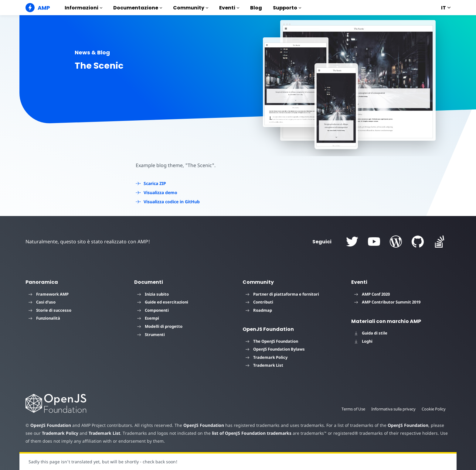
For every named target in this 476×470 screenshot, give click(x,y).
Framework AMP (49, 294)
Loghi (363, 341)
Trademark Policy (267, 357)
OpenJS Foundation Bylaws (275, 349)
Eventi (229, 8)
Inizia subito (153, 294)
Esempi (148, 318)
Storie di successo (50, 310)
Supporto (287, 8)
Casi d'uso (42, 302)
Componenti (153, 310)
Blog (256, 8)
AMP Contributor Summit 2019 (387, 302)
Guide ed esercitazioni (163, 302)
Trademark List (264, 365)
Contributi (259, 302)
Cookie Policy (433, 409)
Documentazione (138, 8)
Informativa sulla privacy (393, 409)
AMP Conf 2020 (372, 294)
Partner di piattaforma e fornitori (282, 294)
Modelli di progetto (160, 326)
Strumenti (151, 334)
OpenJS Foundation (50, 425)
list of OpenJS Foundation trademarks (240, 433)
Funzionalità (44, 318)
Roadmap (259, 310)
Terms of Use (352, 409)
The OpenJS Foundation (272, 341)
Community (191, 8)
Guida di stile (371, 333)
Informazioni (83, 8)
